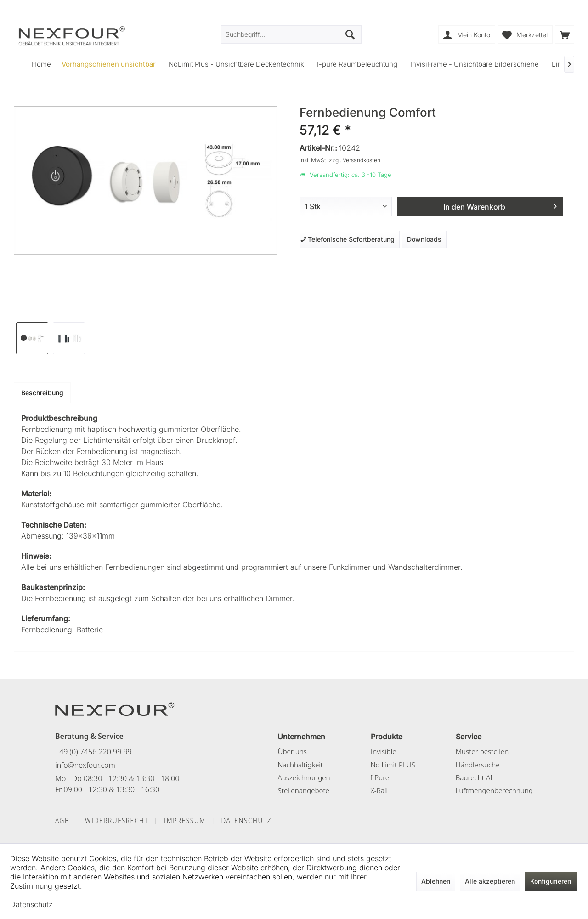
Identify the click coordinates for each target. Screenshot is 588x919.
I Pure (380, 777)
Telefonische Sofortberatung (347, 239)
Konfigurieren (551, 881)
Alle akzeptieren (490, 881)
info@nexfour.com (85, 765)
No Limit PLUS (393, 765)
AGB (62, 820)
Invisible (384, 751)
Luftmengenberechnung (494, 790)
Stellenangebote (303, 790)
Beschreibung (42, 393)
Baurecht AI (474, 777)
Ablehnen (436, 881)
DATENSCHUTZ (246, 820)
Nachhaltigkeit (300, 765)
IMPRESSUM (185, 820)
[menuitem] (565, 34)
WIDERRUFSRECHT (117, 820)
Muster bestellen (482, 751)
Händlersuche (478, 765)
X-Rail (379, 790)
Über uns (292, 751)
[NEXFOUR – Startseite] (115, 709)
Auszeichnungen (304, 777)
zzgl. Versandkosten (355, 160)
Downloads (424, 239)
